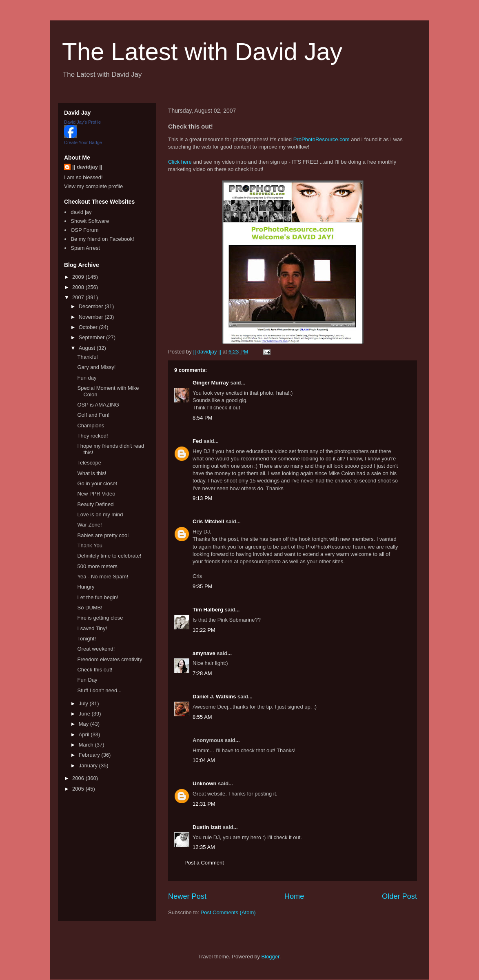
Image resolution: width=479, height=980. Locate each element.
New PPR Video (96, 494)
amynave (204, 653)
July (84, 703)
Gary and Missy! (96, 367)
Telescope (89, 463)
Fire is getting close (100, 618)
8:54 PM (202, 418)
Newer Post (187, 896)
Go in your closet (97, 483)
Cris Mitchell (208, 521)
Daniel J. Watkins (214, 697)
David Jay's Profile (82, 122)
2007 (79, 297)
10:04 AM (204, 760)
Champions (91, 426)
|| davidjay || (87, 167)
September (92, 337)
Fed (197, 441)
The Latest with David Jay (202, 52)
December (92, 306)
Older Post (399, 896)
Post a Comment (204, 863)
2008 (79, 287)
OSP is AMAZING (98, 405)
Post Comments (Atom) (228, 912)
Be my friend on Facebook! (102, 239)
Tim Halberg (208, 610)
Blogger (271, 957)
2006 (79, 778)
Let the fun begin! (98, 597)
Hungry (86, 587)
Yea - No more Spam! (103, 577)
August (88, 348)
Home (294, 896)
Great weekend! (96, 649)
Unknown (205, 783)
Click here (180, 162)
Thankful (87, 357)
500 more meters (97, 566)
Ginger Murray (211, 383)
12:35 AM (204, 847)
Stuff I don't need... (99, 690)
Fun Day (87, 680)
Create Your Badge (83, 142)
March (87, 745)
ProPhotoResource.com (322, 139)
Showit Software (90, 221)
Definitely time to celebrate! (109, 556)
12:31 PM (204, 804)
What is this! (92, 473)
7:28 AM (202, 673)
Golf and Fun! (93, 415)
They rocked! (92, 436)
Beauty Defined (95, 504)
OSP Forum (84, 230)
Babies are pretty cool (103, 535)
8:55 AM (202, 717)
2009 (79, 277)
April (85, 734)
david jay (81, 212)
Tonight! (86, 639)
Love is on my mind (100, 514)
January (89, 766)
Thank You (90, 546)
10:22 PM (204, 630)
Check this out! (95, 670)
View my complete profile (93, 186)
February (90, 755)
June (85, 714)
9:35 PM (202, 586)
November (92, 317)
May (84, 724)
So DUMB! (90, 608)
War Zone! (89, 525)
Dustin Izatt (207, 827)
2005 (79, 789)
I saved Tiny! (92, 628)
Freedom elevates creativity (110, 659)
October (89, 327)
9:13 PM (202, 498)
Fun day (87, 378)
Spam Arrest (85, 248)
